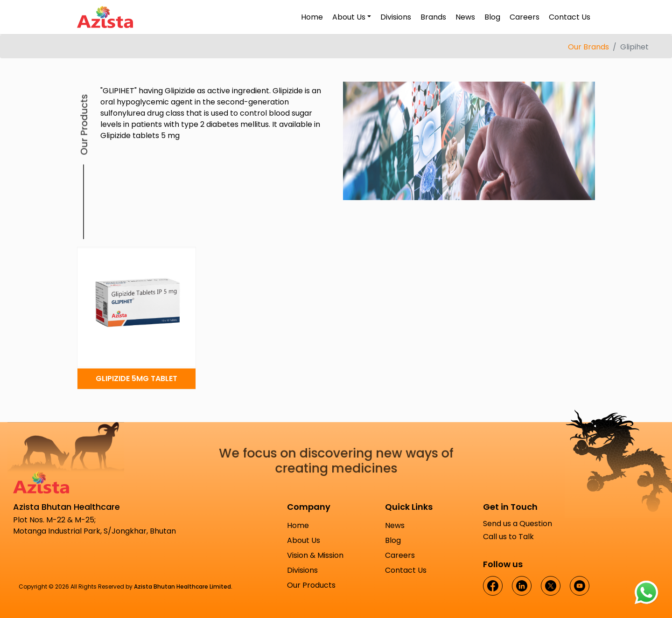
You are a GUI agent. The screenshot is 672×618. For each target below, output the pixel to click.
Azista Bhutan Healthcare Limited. (183, 587)
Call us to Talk (508, 537)
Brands (433, 17)
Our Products (311, 585)
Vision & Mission (315, 555)
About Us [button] (349, 17)
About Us (304, 540)
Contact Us (570, 17)
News (465, 17)
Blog (492, 17)
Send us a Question (518, 524)
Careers (525, 17)
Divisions (396, 17)
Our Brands (588, 47)
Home (312, 17)
